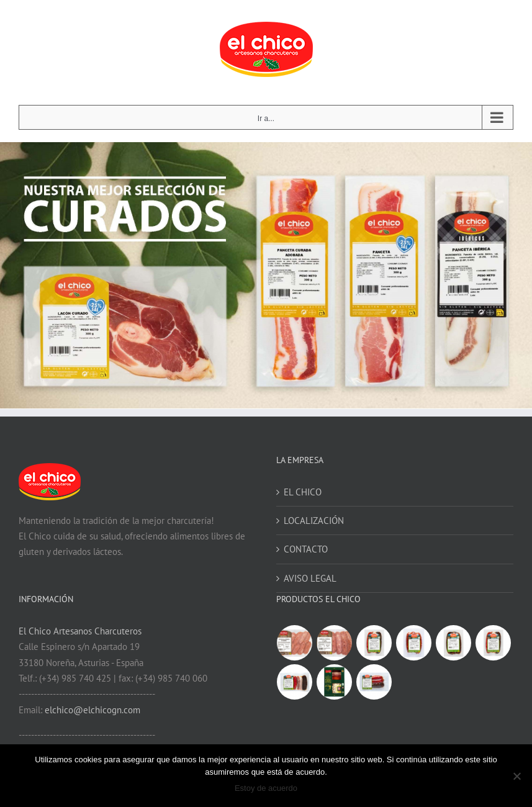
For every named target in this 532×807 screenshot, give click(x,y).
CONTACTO (306, 549)
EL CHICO (303, 492)
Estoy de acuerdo (266, 788)
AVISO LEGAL (310, 578)
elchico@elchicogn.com (92, 710)
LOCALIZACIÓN (314, 521)
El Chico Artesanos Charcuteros (80, 631)
